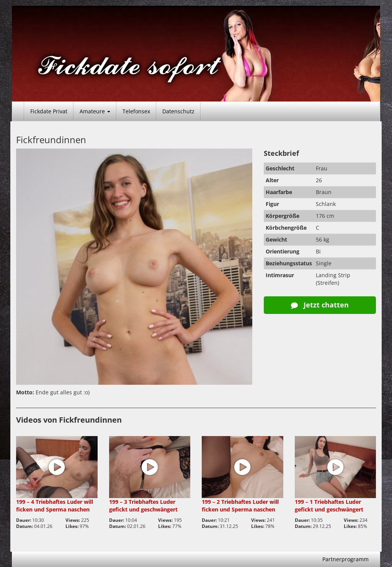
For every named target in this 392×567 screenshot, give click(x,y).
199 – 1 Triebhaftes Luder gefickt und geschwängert (329, 506)
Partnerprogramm (345, 559)
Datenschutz (178, 111)
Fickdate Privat (49, 111)
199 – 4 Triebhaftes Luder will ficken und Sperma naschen (55, 506)
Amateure (95, 111)
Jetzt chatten (320, 305)
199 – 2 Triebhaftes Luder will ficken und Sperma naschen (240, 506)
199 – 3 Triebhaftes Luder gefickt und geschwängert (143, 506)
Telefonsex (136, 111)
